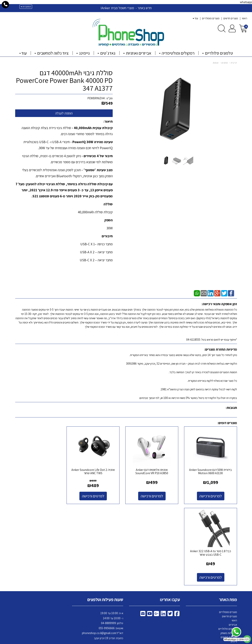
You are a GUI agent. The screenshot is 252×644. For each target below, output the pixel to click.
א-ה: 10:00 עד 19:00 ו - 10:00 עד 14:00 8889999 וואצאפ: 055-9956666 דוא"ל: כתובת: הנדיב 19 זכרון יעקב (103, 543)
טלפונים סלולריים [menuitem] (218, 53)
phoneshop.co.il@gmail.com (99, 550)
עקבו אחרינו (170, 517)
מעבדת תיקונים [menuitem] (229, 554)
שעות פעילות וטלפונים (105, 517)
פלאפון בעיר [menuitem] (230, 571)
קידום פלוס (121, 641)
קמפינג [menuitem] (233, 563)
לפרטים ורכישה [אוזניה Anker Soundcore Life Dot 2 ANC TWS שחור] (98, 495)
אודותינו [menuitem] (233, 579)
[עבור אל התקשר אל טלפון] (6, 5)
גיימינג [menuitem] (83, 53)
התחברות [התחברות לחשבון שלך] (26, 7)
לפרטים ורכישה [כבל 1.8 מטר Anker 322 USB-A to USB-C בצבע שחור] (41, 495)
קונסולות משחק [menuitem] (229, 550)
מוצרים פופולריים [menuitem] (211, 18)
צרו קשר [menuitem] (233, 575)
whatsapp (246, 2)
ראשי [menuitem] (245, 18)
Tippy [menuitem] (234, 583)
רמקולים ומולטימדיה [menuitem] (177, 53)
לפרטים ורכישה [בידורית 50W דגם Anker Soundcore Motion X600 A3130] (211, 495)
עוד (195, 18)
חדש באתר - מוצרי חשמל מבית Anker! (126, 8)
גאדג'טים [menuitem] (106, 53)
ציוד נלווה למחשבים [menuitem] (51, 53)
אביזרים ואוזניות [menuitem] (137, 53)
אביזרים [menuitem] (233, 542)
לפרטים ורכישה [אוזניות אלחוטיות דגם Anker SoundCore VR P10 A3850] (155, 495)
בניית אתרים (111, 641)
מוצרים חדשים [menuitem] (231, 18)
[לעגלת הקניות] (243, 28)
